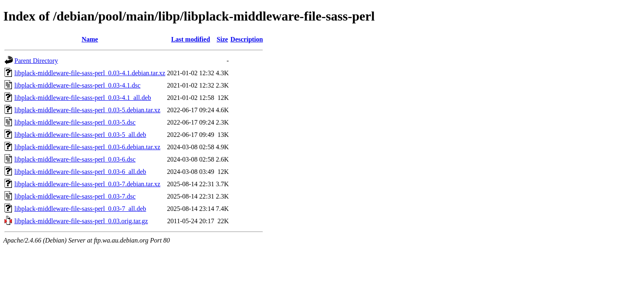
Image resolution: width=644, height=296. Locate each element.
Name (90, 39)
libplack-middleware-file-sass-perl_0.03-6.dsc (75, 159)
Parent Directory (36, 61)
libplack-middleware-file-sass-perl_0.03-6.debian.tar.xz (87, 147)
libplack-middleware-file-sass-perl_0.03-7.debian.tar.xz (87, 184)
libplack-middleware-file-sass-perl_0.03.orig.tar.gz (81, 221)
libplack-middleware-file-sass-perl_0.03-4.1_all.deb (83, 98)
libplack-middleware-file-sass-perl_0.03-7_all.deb (80, 209)
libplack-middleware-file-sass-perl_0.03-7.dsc (75, 196)
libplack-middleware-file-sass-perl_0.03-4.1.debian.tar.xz (90, 73)
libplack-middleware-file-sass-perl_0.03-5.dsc (75, 122)
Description (247, 39)
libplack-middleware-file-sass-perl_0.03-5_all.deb (80, 135)
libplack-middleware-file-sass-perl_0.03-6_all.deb (80, 172)
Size (223, 39)
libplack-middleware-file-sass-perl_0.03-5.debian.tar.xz (87, 110)
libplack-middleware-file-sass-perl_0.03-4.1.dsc (77, 85)
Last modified (191, 39)
